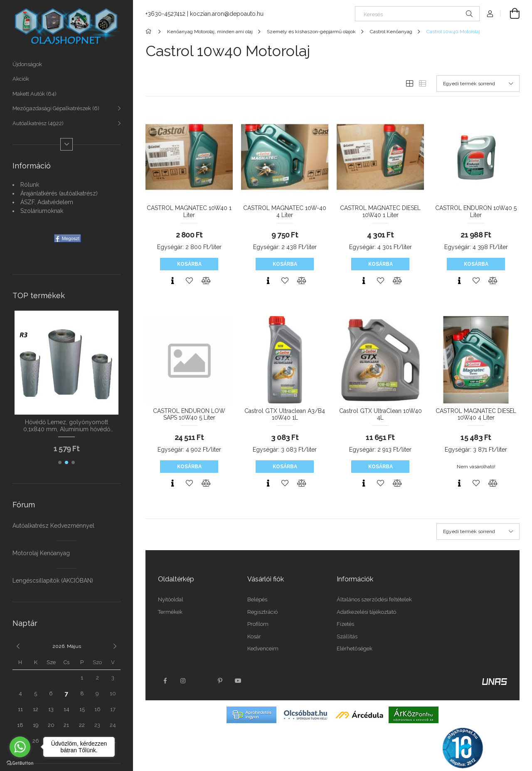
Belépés (257, 599)
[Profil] (490, 14)
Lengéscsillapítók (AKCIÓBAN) (53, 581)
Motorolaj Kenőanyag (41, 553)
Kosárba (189, 264)
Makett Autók (34, 94)
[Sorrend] (478, 84)
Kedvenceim (263, 649)
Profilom (258, 624)
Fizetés (345, 624)
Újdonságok (27, 64)
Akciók (21, 79)
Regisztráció (262, 612)
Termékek (170, 612)
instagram (183, 681)
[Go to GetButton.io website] (20, 763)
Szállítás (347, 636)
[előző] (18, 646)
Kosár (254, 636)
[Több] (66, 144)
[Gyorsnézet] (172, 281)
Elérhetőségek (355, 649)
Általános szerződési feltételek (374, 599)
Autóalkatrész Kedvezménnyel (53, 526)
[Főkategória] (150, 32)
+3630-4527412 (165, 14)
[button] (60, 462)
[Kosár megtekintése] (510, 14)
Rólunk (30, 185)
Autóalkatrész (38, 123)
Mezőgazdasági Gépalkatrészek (56, 108)
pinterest (220, 681)
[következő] (115, 646)
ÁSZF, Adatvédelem (47, 202)
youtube (238, 681)
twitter (202, 681)
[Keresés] (417, 14)
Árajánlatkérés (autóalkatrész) (59, 193)
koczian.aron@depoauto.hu (227, 14)
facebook (165, 681)
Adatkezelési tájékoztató (366, 612)
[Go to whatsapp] (20, 747)
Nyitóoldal (171, 599)
